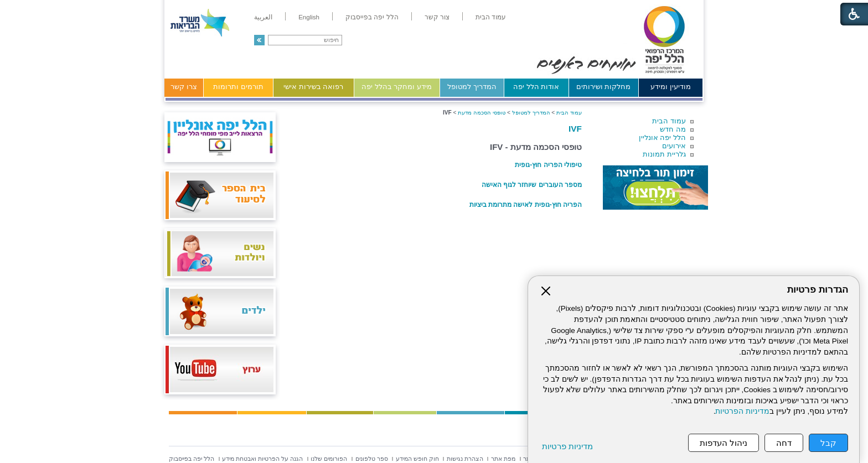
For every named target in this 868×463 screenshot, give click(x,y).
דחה (784, 443)
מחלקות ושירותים (604, 87)
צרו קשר (184, 87)
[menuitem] (491, 17)
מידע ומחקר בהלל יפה (397, 87)
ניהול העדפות (724, 443)
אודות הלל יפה (536, 87)
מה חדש (673, 129)
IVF (575, 129)
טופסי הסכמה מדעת (482, 113)
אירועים (674, 146)
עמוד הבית (669, 121)
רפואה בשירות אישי (313, 87)
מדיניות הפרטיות (742, 411)
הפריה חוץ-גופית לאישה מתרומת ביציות (526, 205)
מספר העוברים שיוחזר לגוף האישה (532, 185)
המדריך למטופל (472, 87)
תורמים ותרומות (238, 87)
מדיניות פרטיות (567, 446)
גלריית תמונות (664, 154)
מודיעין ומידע (671, 87)
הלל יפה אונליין (662, 137)
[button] (259, 40)
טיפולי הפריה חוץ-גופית (548, 165)
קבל (828, 443)
